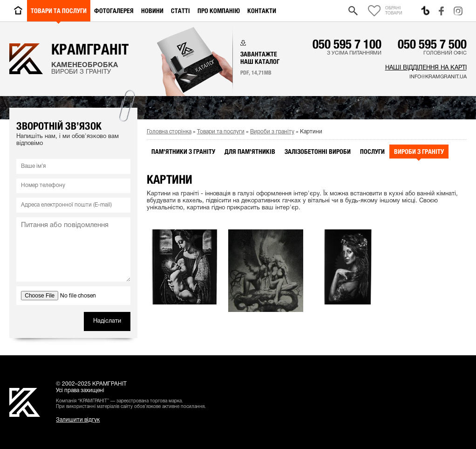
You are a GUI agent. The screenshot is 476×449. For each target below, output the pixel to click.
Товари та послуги (59, 11)
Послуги (372, 152)
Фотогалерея (114, 11)
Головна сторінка (169, 132)
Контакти (262, 11)
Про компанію (219, 11)
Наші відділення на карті (426, 68)
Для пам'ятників (250, 152)
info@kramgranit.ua (438, 77)
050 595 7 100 (347, 44)
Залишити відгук (78, 420)
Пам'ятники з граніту (183, 152)
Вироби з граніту (272, 132)
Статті (180, 11)
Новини (152, 11)
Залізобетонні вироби (318, 152)
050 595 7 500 (432, 44)
